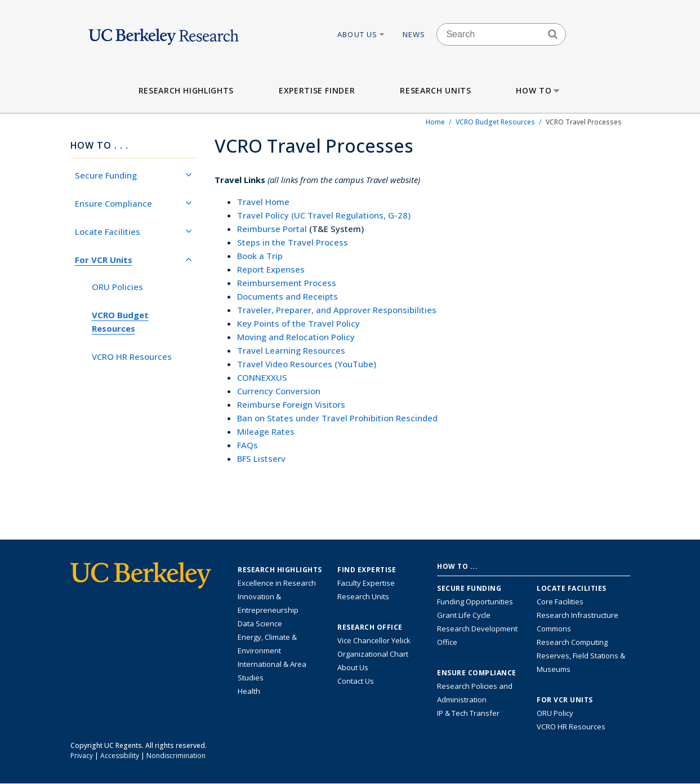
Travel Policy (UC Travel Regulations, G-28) (324, 215)
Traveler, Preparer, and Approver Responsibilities (337, 310)
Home (435, 122)
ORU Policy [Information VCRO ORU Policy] (555, 713)
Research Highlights (186, 90)
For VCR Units (133, 260)
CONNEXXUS (262, 377)
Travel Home (263, 202)
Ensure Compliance (133, 203)
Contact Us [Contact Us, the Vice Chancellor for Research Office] (356, 681)
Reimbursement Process (287, 283)
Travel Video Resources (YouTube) (307, 364)
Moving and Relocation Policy (296, 337)
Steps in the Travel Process (293, 242)
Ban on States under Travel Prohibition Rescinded (337, 418)
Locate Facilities (133, 231)
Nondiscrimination (176, 756)
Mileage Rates (266, 431)
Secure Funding (133, 175)
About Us (362, 34)
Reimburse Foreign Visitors (291, 404)
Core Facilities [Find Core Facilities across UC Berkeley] (560, 602)
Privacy (82, 756)
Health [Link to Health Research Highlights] (249, 691)
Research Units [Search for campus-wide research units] (363, 596)
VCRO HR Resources (132, 357)
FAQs (248, 445)
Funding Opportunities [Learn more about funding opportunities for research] (475, 602)
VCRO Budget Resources (495, 122)
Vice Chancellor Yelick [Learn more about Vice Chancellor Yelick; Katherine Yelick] (374, 640)
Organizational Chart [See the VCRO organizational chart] (373, 654)
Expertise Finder (317, 90)
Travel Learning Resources (291, 350)
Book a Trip (260, 256)
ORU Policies (117, 287)
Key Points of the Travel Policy (298, 323)
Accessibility (120, 756)
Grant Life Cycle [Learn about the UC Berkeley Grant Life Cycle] (464, 615)
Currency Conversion (279, 391)
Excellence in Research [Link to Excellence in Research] (277, 583)
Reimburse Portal (272, 229)
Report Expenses (271, 269)
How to (539, 90)
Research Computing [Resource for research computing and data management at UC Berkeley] (572, 642)
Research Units (435, 90)
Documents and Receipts (287, 296)
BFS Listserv (261, 458)
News (414, 34)
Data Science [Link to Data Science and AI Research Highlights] (260, 623)
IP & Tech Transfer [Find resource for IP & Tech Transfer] (468, 713)
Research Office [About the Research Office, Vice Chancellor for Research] (370, 627)
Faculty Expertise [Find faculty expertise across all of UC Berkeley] (366, 583)
